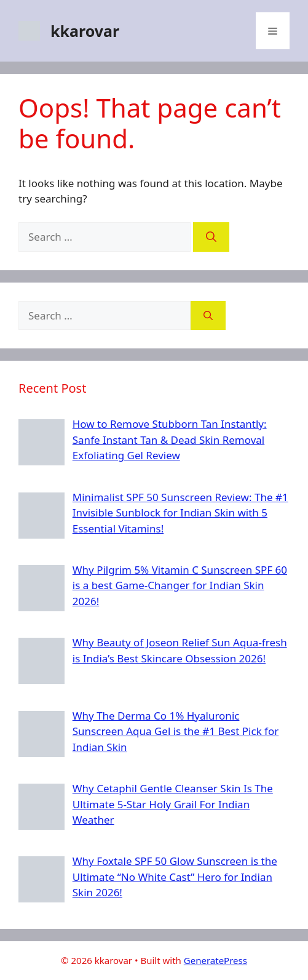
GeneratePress (215, 960)
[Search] (211, 237)
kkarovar (85, 31)
